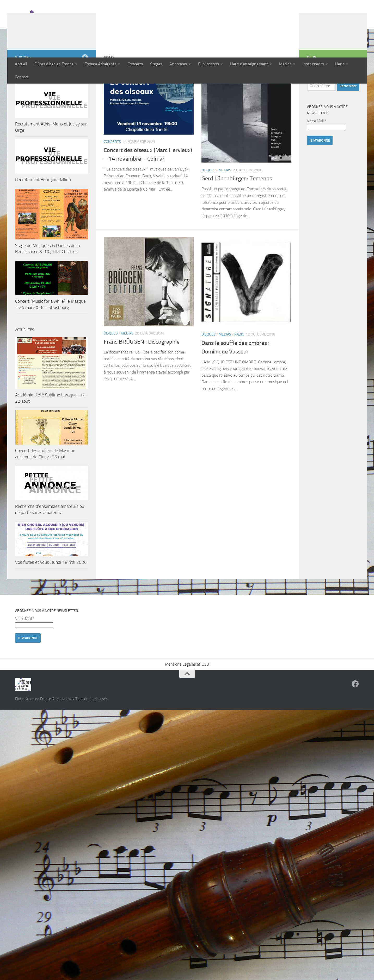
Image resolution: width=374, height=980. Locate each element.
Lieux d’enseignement (249, 64)
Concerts (135, 64)
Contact (22, 77)
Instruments (313, 64)
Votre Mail (317, 155)
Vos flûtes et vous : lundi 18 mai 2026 (51, 596)
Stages (156, 64)
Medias (285, 64)
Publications (209, 64)
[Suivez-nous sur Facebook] (85, 91)
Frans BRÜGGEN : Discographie (142, 376)
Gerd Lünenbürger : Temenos (237, 212)
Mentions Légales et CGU (187, 698)
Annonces (178, 64)
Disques (209, 204)
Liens (340, 64)
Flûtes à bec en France (54, 64)
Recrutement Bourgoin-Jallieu (43, 213)
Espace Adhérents (100, 64)
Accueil (21, 64)
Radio (239, 368)
